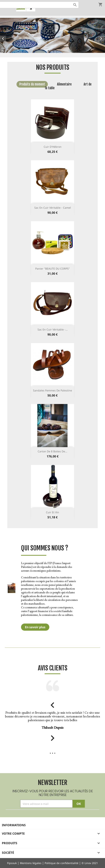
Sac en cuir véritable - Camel (53, 208)
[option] (52, 35)
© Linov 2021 (90, 863)
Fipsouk (12, 863)
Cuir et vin (52, 512)
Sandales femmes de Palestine (52, 390)
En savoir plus (35, 627)
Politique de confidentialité (61, 863)
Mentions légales (31, 863)
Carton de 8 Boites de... (52, 451)
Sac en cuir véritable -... (53, 329)
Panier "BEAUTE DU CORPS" (52, 269)
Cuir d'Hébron (53, 147)
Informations (14, 825)
